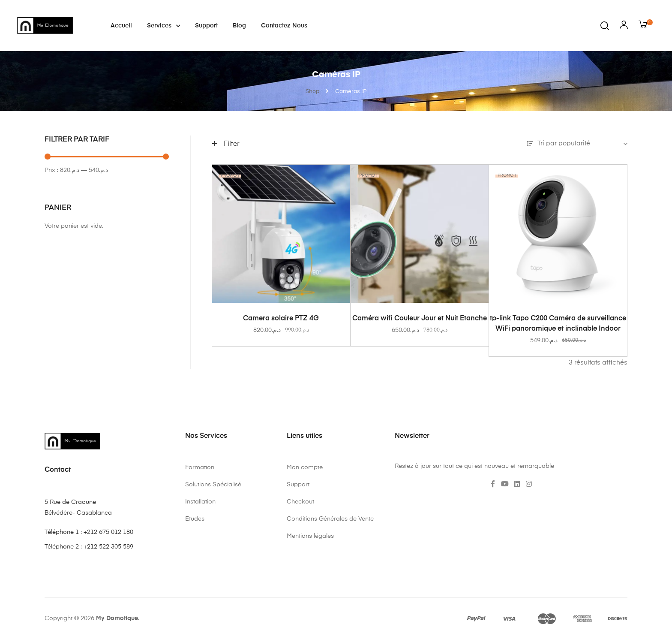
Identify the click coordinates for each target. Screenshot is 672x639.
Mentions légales (310, 536)
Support (206, 26)
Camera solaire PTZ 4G (281, 319)
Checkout (300, 502)
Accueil (121, 26)
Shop (312, 92)
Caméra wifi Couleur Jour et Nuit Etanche (420, 319)
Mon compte (305, 467)
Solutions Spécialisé (213, 485)
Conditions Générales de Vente (330, 519)
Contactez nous (284, 26)
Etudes (195, 519)
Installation (200, 502)
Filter (226, 144)
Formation (200, 467)
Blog (239, 26)
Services (163, 26)
